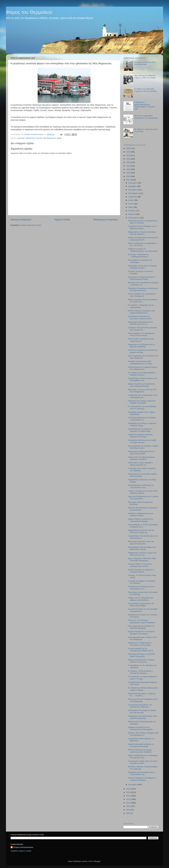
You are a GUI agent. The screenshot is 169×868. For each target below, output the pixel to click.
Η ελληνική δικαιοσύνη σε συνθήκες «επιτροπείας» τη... (142, 419)
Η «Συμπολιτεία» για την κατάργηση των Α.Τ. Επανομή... (142, 407)
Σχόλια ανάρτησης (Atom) (31, 225)
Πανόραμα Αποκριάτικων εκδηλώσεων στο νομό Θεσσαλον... (143, 289)
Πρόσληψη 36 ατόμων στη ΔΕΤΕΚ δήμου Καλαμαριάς (141, 655)
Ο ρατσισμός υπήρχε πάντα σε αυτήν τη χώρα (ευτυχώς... (143, 762)
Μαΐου (131, 207)
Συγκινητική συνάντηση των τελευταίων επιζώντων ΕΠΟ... (141, 317)
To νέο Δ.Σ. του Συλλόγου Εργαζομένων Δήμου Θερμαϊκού (142, 621)
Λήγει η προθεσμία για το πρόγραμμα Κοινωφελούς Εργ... (143, 756)
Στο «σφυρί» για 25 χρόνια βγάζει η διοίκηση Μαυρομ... (142, 374)
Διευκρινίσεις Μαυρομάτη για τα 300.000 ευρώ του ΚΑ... (140, 323)
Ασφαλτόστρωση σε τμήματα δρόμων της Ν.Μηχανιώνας (143, 368)
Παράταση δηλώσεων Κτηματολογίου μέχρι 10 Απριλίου (143, 222)
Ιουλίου (131, 200)
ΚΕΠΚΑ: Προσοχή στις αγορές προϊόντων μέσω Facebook (140, 751)
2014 (128, 796)
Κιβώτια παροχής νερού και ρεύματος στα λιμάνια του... (143, 301)
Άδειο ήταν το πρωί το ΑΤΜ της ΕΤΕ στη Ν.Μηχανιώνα (142, 391)
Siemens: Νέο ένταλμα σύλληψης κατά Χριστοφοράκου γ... (143, 734)
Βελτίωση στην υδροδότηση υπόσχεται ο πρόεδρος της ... (143, 284)
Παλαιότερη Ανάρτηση (105, 220)
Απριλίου (132, 211)
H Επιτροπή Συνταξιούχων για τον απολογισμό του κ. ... (141, 588)
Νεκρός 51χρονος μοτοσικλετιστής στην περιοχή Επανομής (141, 385)
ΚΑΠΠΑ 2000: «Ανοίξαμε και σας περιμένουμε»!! (141, 340)
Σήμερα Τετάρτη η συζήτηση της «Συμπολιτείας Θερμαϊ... (140, 520)
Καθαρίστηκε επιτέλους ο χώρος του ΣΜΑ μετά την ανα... (142, 554)
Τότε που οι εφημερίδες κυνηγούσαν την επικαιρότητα (146, 117)
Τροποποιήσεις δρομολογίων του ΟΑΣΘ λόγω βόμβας (141, 605)
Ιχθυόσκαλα (30, 138)
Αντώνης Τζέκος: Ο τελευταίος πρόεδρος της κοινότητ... (140, 565)
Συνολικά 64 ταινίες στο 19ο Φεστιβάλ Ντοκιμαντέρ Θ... (143, 610)
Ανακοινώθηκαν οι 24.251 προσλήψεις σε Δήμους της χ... (143, 526)
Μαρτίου (132, 214)
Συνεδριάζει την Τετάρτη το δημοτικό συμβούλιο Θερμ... (142, 424)
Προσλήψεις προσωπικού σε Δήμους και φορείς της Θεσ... (142, 267)
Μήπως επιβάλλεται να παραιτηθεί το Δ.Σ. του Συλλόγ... (143, 244)
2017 (128, 180)
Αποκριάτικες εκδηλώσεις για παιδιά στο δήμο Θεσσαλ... (142, 441)
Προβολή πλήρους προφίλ (21, 851)
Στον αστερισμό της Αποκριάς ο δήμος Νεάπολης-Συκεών (143, 447)
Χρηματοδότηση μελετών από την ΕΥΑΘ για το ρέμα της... (141, 531)
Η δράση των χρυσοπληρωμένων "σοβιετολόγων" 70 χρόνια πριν (145, 106)
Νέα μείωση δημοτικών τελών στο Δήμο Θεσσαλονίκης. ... (141, 543)
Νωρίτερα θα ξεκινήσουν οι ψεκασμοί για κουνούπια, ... (143, 509)
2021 (128, 166)
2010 (128, 810)
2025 (128, 152)
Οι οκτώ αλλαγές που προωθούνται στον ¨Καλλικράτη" (142, 295)
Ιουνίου (131, 204)
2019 (128, 173)
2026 (128, 148)
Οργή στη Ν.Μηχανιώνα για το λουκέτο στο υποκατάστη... (143, 498)
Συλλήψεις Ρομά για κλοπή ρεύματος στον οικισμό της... (142, 329)
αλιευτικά (21, 138)
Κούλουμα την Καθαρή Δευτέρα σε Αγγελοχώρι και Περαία (141, 278)
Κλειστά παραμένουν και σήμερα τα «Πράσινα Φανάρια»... (142, 779)
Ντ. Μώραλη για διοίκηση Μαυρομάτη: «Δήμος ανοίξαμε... (143, 689)
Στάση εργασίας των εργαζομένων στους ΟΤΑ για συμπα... (141, 334)
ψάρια (59, 138)
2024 (128, 155)
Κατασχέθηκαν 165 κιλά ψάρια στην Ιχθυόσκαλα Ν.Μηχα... (142, 548)
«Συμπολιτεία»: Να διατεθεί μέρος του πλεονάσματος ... (143, 537)
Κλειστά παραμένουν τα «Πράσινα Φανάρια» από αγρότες (141, 633)
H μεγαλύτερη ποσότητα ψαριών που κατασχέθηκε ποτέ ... (143, 379)
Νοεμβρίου (133, 186)
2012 (128, 803)
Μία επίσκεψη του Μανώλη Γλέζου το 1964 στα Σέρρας (145, 77)
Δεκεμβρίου (133, 183)
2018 (128, 176)
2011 (128, 806)
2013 (128, 799)
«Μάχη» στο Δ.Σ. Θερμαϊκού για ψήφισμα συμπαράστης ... (141, 599)
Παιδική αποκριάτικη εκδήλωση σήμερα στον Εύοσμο (140, 436)
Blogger (97, 861)
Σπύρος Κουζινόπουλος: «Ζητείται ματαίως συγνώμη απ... (141, 661)
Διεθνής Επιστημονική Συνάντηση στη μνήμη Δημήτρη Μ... (143, 239)
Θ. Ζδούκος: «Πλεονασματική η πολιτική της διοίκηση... (140, 672)
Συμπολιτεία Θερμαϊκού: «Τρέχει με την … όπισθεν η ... (142, 695)
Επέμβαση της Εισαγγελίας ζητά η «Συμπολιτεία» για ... (141, 773)
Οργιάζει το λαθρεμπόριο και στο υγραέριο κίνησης (141, 514)
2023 (128, 159)
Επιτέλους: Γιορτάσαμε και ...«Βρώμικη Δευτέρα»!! (138, 256)
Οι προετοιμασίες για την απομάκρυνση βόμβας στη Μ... (141, 650)
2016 (128, 789)
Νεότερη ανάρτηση (21, 220)
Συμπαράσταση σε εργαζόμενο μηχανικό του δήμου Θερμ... (140, 430)
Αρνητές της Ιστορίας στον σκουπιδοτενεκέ (145, 63)
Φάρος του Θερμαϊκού (29, 12)
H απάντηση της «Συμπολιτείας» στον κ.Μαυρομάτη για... (143, 396)
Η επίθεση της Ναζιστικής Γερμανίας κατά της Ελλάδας (146, 90)
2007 (128, 813)
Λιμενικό (39, 138)
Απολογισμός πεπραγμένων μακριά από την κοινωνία (142, 711)
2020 (128, 169)
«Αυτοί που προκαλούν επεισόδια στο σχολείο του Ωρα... (143, 351)
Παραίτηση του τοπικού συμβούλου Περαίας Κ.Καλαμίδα (142, 402)
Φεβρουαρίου (134, 218)
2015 (128, 792)
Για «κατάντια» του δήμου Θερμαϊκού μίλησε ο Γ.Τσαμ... (142, 678)
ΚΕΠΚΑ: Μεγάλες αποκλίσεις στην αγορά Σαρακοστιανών (141, 312)
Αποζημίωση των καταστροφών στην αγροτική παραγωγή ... (142, 717)
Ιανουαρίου (133, 784)
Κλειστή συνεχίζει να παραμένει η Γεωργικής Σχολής (141, 571)
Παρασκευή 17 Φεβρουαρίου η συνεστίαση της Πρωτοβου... (140, 644)
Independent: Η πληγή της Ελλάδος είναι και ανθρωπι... (142, 233)
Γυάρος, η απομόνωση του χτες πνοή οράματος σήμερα (143, 492)
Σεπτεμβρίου (134, 193)
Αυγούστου (133, 197)
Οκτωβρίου (133, 190)
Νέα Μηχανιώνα (50, 138)
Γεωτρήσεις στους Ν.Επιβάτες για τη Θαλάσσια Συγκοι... (142, 227)
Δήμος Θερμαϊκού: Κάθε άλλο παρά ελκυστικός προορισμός (142, 559)
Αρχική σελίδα (62, 220)
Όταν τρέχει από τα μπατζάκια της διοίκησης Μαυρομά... (141, 627)
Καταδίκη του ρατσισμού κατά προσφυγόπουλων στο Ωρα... (141, 362)
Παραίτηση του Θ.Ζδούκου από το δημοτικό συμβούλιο (141, 346)
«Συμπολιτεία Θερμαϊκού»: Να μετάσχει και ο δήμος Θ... (140, 706)
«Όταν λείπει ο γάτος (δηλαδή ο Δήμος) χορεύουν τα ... (140, 464)
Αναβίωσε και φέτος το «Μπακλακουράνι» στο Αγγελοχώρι (143, 250)
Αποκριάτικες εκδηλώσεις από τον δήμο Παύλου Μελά (141, 452)
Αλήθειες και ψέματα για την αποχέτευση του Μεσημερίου (140, 728)
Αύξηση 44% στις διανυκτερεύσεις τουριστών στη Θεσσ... (141, 458)
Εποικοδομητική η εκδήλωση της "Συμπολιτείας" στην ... (141, 486)
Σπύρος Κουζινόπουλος (23, 847)
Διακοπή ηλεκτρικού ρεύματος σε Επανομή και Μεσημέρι (141, 745)
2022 (128, 162)
